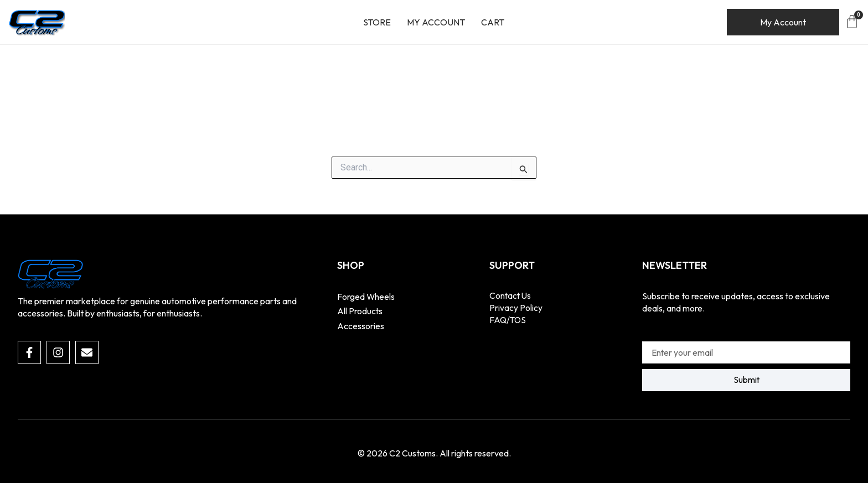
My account (436, 22)
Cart (493, 22)
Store (377, 22)
